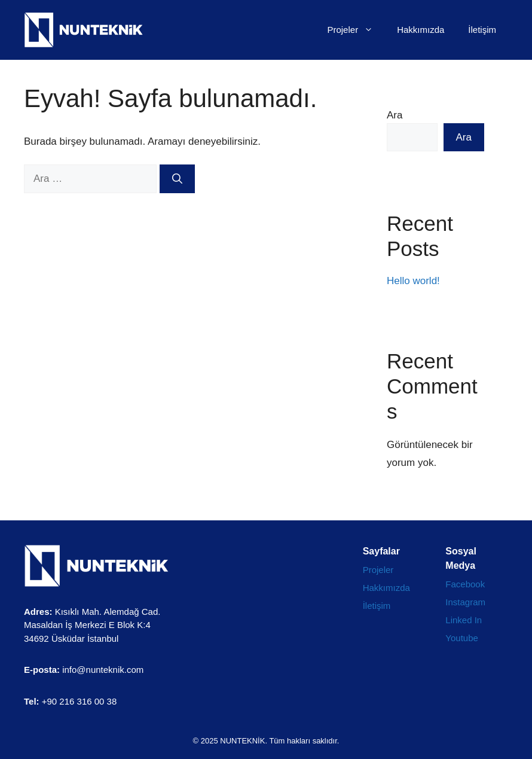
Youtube (462, 638)
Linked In (464, 620)
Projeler (356, 30)
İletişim (482, 30)
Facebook (465, 584)
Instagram (465, 602)
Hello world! (413, 281)
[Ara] (177, 179)
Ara (395, 115)
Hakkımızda (421, 30)
